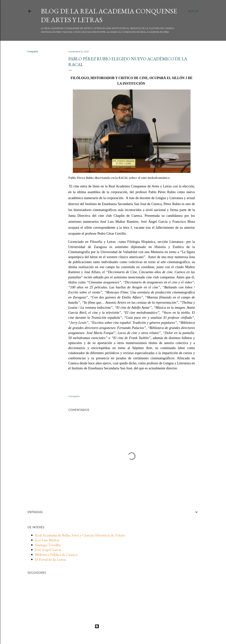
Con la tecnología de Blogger (113, 626)
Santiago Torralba (48, 545)
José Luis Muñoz (47, 540)
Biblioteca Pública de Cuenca (56, 554)
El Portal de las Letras (51, 559)
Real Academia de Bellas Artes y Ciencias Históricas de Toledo (80, 535)
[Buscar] (193, 11)
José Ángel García (48, 550)
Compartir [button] (33, 51)
